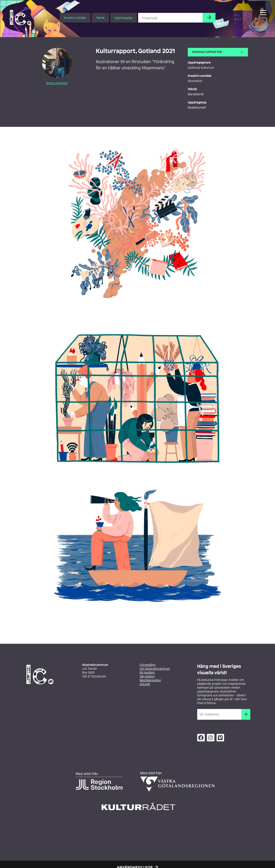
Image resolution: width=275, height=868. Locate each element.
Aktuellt (145, 684)
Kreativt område (75, 18)
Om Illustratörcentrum (155, 669)
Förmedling (147, 665)
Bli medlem (147, 673)
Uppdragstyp (124, 18)
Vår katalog (147, 676)
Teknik (100, 18)
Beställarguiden (150, 680)
